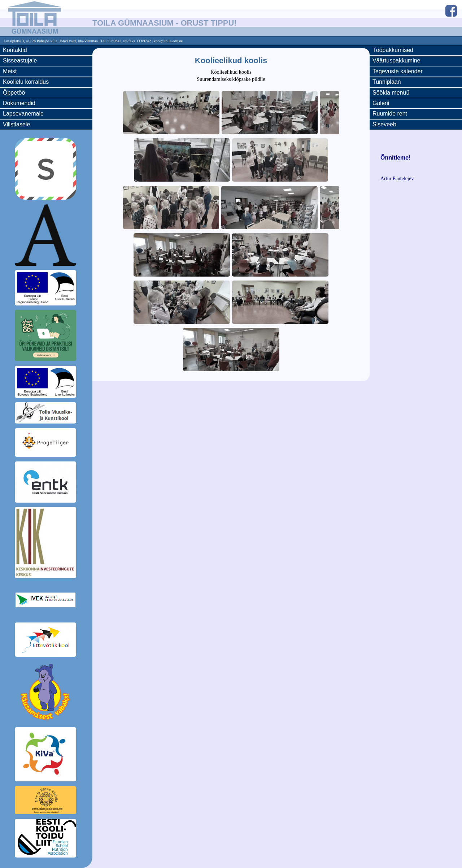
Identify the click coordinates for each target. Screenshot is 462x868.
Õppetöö (14, 93)
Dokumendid (19, 103)
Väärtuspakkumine (396, 60)
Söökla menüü (391, 93)
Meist (10, 71)
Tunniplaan (387, 82)
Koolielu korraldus (26, 82)
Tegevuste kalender (398, 71)
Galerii (381, 103)
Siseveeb (384, 124)
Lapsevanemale (23, 114)
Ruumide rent (390, 114)
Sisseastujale (20, 60)
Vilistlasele (16, 124)
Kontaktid (15, 50)
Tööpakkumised (393, 50)
